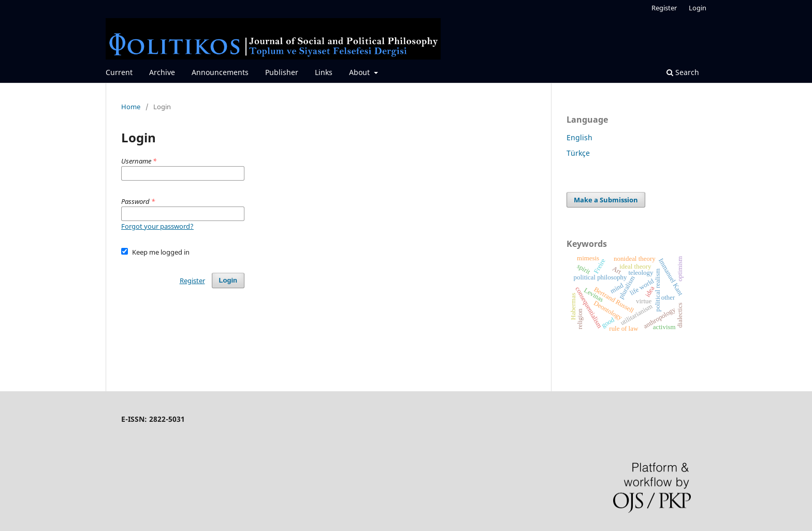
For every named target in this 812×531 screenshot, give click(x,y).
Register (664, 8)
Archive (162, 72)
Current (119, 72)
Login (698, 8)
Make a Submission (606, 200)
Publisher (282, 72)
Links (324, 72)
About (360, 72)
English (579, 137)
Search (683, 72)
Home (131, 107)
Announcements (220, 72)
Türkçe (578, 153)
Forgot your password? (157, 226)
